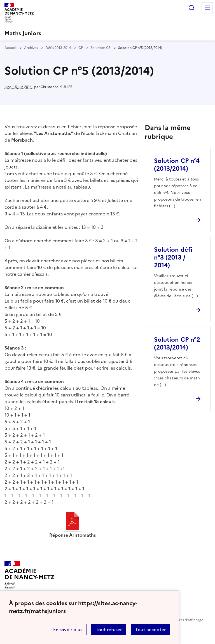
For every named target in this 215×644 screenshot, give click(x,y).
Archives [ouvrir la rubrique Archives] (31, 48)
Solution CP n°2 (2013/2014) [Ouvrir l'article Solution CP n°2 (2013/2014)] (177, 344)
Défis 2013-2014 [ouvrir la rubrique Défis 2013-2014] (58, 48)
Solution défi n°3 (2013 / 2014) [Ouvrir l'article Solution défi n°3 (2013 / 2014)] (173, 257)
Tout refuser (109, 629)
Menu (207, 8)
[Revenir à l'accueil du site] (30, 577)
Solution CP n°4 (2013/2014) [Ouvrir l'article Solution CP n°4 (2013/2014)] (177, 165)
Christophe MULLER (57, 87)
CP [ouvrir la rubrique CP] (81, 48)
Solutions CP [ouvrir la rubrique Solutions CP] (101, 48)
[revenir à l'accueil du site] (107, 33)
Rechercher (191, 8)
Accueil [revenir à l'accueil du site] (10, 48)
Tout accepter (150, 629)
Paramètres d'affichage (184, 620)
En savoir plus (68, 629)
